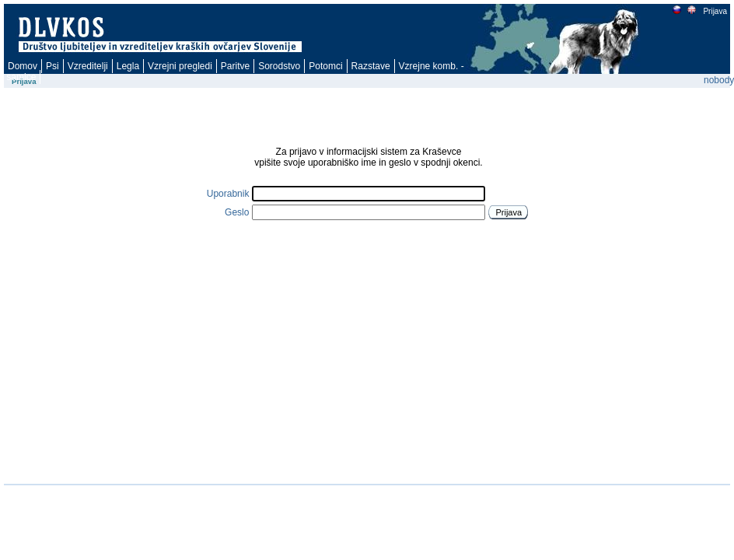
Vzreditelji (88, 66)
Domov (23, 66)
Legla (128, 66)
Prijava (715, 11)
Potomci (325, 66)
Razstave (371, 66)
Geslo (237, 212)
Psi (52, 66)
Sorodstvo (279, 66)
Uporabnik (228, 194)
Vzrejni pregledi (180, 66)
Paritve (235, 66)
